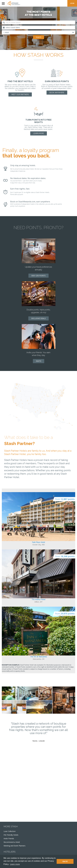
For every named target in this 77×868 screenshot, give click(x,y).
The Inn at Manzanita (39, 657)
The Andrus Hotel (38, 599)
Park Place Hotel (38, 542)
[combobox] (38, 22)
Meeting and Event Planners (15, 846)
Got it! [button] (65, 861)
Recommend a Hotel (12, 842)
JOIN (72, 3)
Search (39, 37)
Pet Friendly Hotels (11, 835)
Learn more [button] (15, 864)
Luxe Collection (10, 831)
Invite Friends (9, 838)
